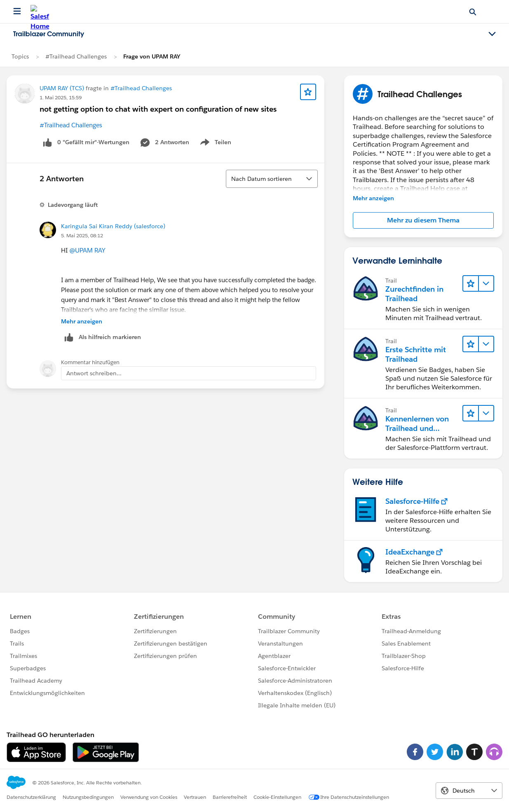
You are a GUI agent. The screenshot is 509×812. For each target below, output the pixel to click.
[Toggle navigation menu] (492, 34)
